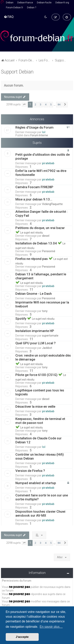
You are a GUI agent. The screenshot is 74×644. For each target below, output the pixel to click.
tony (45, 311)
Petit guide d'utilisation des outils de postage (43, 156)
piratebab (48, 163)
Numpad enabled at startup (36, 483)
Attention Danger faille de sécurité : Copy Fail (41, 214)
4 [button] (46, 104)
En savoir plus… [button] (51, 627)
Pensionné (49, 251)
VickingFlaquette (52, 204)
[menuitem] (9, 17)
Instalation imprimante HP (35, 331)
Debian (10, 3)
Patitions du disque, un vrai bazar (40, 228)
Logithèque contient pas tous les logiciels (40, 392)
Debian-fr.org (62, 3)
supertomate (50, 336)
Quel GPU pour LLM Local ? (36, 343)
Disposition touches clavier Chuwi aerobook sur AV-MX (40, 513)
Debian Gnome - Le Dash (34, 294)
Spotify (21, 319)
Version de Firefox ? (30, 471)
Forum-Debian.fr (15, 8)
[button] (24, 105)
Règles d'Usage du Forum (34, 127)
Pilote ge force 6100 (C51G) (37, 375)
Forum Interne (39, 135)
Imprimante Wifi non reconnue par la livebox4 (42, 304)
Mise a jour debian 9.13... (34, 199)
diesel (46, 236)
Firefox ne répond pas (32, 259)
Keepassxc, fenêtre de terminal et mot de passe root (40, 421)
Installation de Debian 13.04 (37, 243)
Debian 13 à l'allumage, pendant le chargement (41, 276)
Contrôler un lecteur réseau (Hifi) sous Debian (40, 456)
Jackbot (47, 348)
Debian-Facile (44, 3)
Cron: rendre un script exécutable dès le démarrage (43, 357)
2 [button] (35, 104)
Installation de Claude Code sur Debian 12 (38, 440)
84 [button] (59, 104)
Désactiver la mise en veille (35, 406)
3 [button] (41, 104)
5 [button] (51, 104)
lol (44, 132)
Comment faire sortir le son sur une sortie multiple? (42, 497)
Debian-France (25, 3)
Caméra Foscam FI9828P (34, 187)
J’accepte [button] (22, 637)
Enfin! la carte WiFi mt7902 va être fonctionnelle (41, 173)
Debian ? (32, 8)
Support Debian (17, 72)
